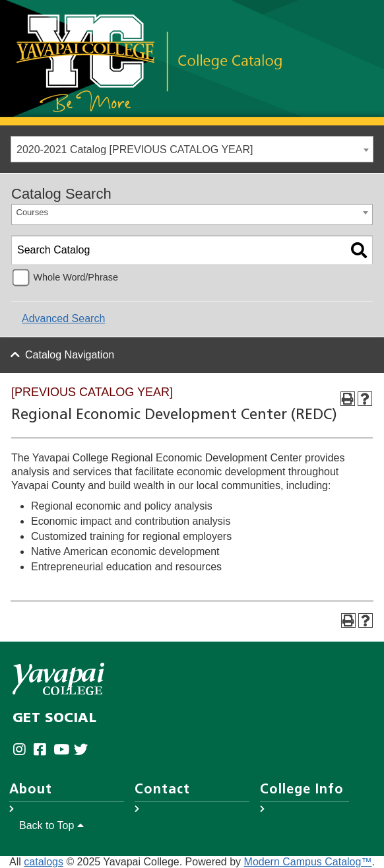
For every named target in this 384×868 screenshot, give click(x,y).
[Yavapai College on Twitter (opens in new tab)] (84, 750)
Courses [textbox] (32, 212)
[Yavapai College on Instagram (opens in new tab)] (23, 750)
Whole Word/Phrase (76, 277)
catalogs (44, 862)
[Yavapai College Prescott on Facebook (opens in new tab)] (43, 750)
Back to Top (51, 825)
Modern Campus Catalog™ (308, 862)
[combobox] (192, 149)
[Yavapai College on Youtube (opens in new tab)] (64, 750)
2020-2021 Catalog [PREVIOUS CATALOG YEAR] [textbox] (135, 150)
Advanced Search (63, 318)
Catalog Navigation (70, 355)
